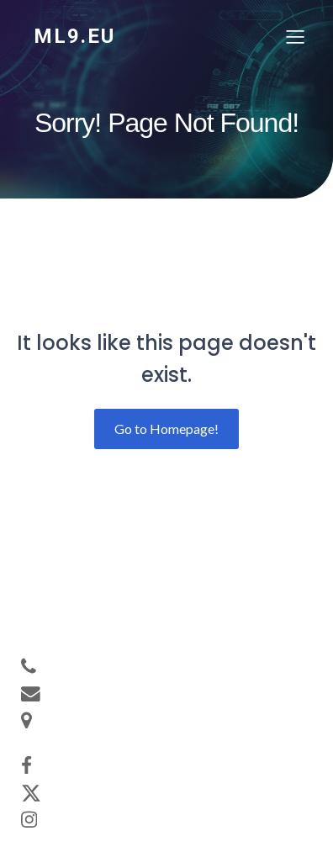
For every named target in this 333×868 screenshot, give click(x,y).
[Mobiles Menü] (295, 36)
